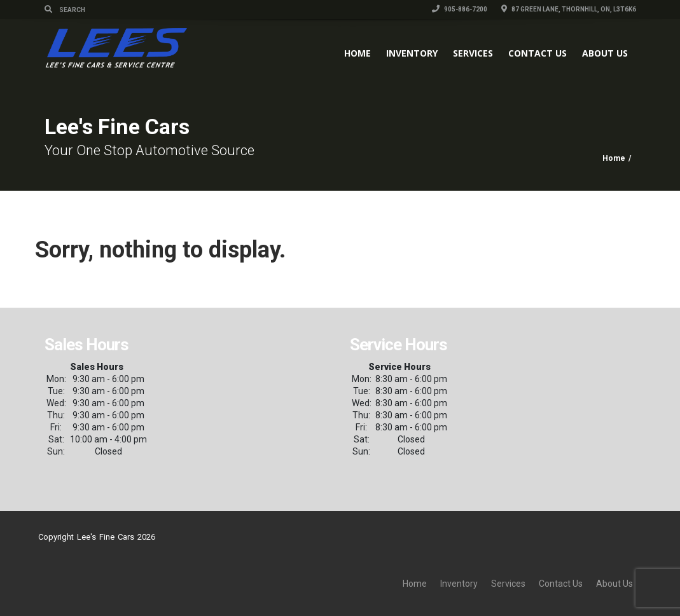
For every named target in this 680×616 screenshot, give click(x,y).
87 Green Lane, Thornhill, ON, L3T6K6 (569, 9)
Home (357, 53)
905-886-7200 (460, 9)
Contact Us (538, 53)
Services (473, 53)
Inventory (412, 53)
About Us (605, 53)
